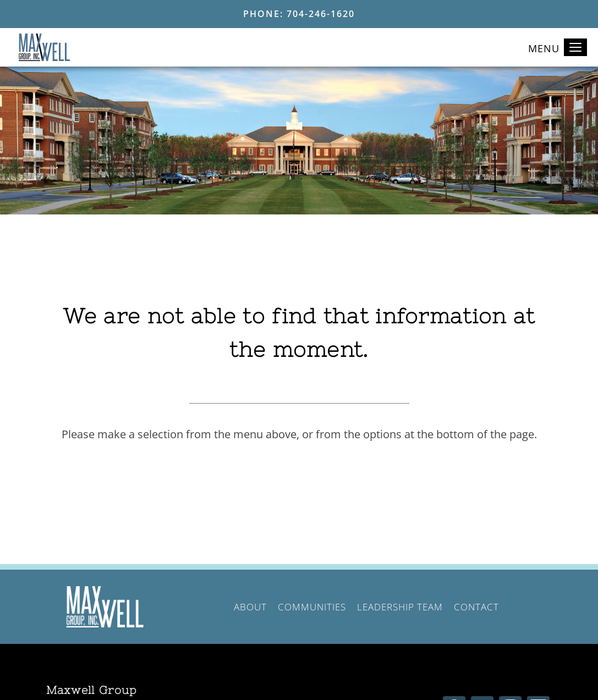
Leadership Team (400, 607)
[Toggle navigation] (575, 47)
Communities (312, 607)
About (250, 607)
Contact (476, 607)
